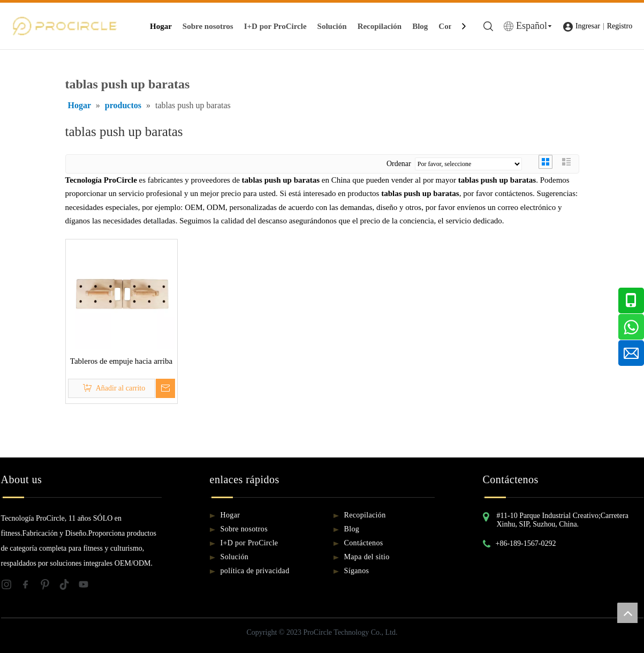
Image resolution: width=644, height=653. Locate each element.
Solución (332, 26)
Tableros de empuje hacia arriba (121, 361)
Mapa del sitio (367, 557)
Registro (620, 26)
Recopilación (380, 26)
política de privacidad (255, 571)
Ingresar (588, 26)
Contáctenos (364, 543)
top (627, 613)
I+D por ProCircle (275, 26)
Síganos (357, 571)
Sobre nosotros (208, 26)
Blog (420, 26)
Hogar (161, 26)
